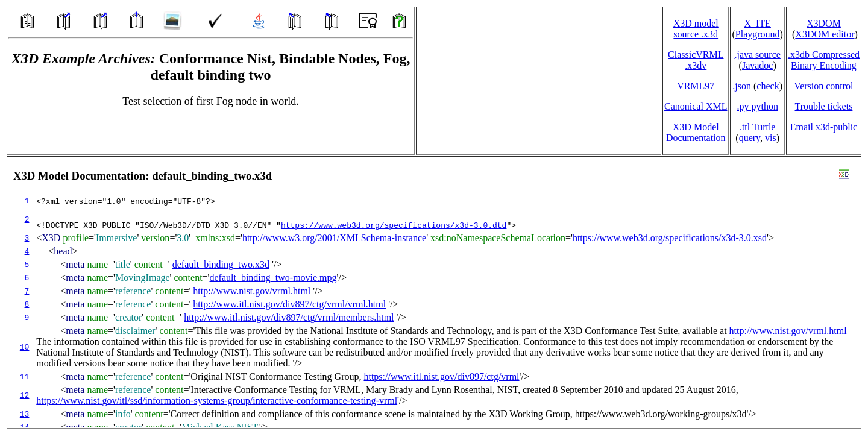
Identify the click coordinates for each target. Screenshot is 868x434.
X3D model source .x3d (696, 29)
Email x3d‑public (824, 127)
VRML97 (696, 86)
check (768, 86)
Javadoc (758, 65)
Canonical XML (696, 106)
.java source (757, 55)
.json (742, 86)
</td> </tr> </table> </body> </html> (434, 292)
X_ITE (757, 23)
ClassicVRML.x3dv (696, 60)
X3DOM (824, 23)
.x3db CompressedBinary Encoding (824, 60)
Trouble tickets (824, 106)
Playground (758, 34)
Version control (823, 86)
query (750, 138)
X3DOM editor (825, 34)
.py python (757, 106)
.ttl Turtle (758, 127)
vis (771, 138)
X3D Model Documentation (696, 132)
